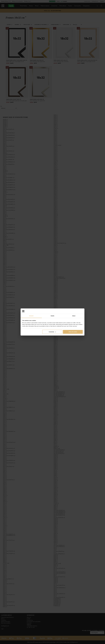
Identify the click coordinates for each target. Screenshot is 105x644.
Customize (52, 332)
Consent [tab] (31, 316)
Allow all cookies (73, 332)
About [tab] (74, 316)
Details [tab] (52, 316)
